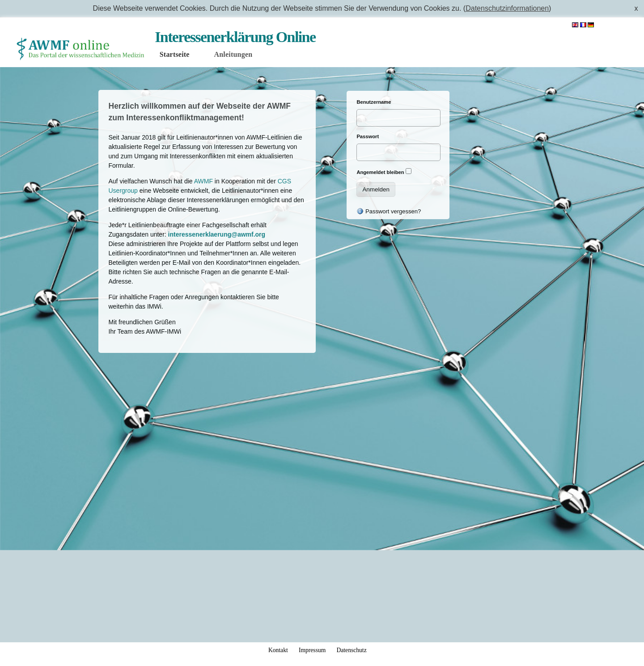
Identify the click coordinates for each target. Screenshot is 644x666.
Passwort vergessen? (389, 211)
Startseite (175, 54)
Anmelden (617, 25)
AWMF (203, 181)
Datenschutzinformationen (507, 8)
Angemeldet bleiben (380, 172)
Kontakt (278, 650)
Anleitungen (233, 54)
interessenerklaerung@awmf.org (217, 234)
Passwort (368, 136)
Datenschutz (351, 650)
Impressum (312, 650)
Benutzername (374, 102)
